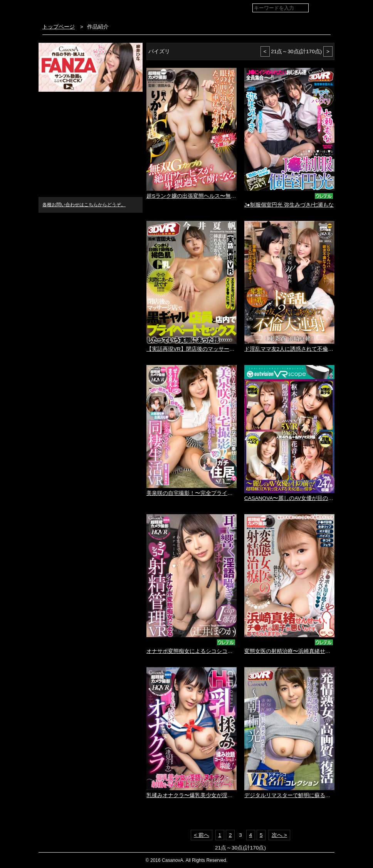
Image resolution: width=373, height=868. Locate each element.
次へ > (279, 835)
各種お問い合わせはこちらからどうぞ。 (84, 205)
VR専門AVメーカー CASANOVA (84, 9)
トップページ (59, 27)
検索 (322, 8)
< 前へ (202, 835)
